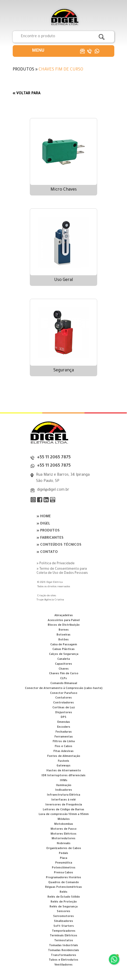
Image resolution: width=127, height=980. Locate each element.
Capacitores (63, 664)
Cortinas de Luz (64, 708)
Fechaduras (64, 732)
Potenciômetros (64, 868)
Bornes (64, 630)
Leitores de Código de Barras (63, 810)
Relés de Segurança (63, 907)
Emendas (64, 722)
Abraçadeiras (64, 616)
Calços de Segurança (64, 654)
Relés (63, 892)
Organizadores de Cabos (64, 849)
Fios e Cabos (63, 747)
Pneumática (64, 863)
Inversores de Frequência (64, 805)
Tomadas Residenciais (63, 951)
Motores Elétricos (63, 834)
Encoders (64, 727)
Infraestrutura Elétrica (63, 795)
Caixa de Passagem (64, 645)
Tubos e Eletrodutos (63, 960)
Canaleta (63, 659)
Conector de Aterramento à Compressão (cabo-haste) (64, 688)
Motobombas (64, 824)
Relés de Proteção (64, 902)
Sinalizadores (63, 921)
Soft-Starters (64, 926)
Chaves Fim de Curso (64, 674)
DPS (63, 717)
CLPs (63, 679)
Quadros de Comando (63, 883)
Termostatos (64, 941)
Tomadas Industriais (63, 946)
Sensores (63, 912)
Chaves (64, 669)
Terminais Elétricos (63, 936)
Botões (63, 640)
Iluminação (64, 786)
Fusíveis (63, 761)
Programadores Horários (63, 878)
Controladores (63, 703)
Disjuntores (64, 713)
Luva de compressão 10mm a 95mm (64, 814)
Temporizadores (64, 931)
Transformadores (63, 955)
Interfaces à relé (63, 800)
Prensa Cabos (63, 873)
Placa (63, 858)
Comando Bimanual (64, 684)
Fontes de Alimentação (64, 756)
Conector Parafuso (64, 693)
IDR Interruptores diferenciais (63, 776)
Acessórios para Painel (64, 621)
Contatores (63, 698)
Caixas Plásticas (63, 649)
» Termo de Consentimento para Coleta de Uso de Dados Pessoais (62, 571)
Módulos (64, 819)
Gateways (63, 766)
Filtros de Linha (64, 742)
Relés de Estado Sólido (64, 897)
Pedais (63, 853)
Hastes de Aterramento (64, 771)
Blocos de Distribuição (64, 625)
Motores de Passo (63, 829)
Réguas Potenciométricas (63, 887)
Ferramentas (64, 737)
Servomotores (63, 916)
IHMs (64, 781)
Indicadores (64, 790)
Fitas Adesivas (63, 751)
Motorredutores (63, 839)
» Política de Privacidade (56, 564)
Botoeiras (63, 635)
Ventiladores (63, 965)
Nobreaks (64, 844)
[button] (38, 51)
